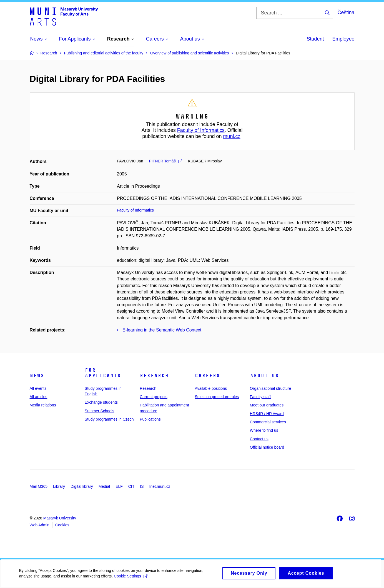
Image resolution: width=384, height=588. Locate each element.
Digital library (82, 486)
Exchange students (101, 402)
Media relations (43, 405)
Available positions (211, 388)
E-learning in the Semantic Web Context (162, 330)
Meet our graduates (267, 405)
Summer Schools (100, 411)
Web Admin (40, 525)
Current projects (154, 397)
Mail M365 (39, 486)
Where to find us (264, 430)
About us (264, 376)
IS (142, 486)
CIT (131, 486)
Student (315, 39)
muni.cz (232, 136)
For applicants (103, 373)
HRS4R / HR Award (267, 414)
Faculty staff (260, 397)
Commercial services (268, 422)
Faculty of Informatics (201, 130)
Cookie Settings (131, 579)
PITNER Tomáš (165, 161)
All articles (39, 397)
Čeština (346, 12)
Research (154, 376)
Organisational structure (271, 388)
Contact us (259, 439)
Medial (104, 486)
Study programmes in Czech (109, 419)
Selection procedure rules (217, 397)
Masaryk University (60, 518)
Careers (207, 376)
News (37, 376)
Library (59, 486)
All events (38, 388)
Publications (150, 419)
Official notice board (267, 447)
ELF (119, 486)
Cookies (62, 525)
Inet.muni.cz (160, 486)
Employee (343, 39)
